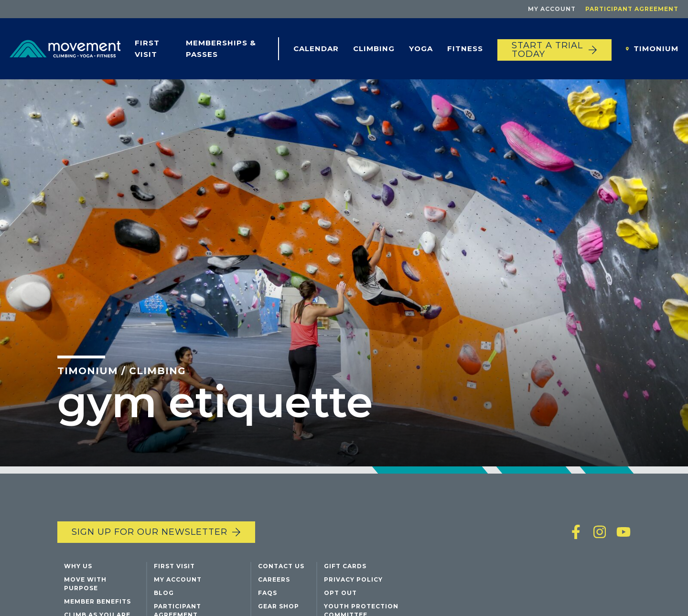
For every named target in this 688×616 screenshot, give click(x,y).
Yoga (421, 49)
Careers (274, 579)
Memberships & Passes (221, 49)
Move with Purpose (85, 584)
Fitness (465, 49)
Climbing (374, 49)
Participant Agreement (632, 9)
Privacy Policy (353, 579)
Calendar (316, 49)
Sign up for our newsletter (150, 532)
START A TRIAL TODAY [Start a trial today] (547, 50)
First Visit (147, 49)
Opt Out (340, 593)
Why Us (78, 566)
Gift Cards (345, 566)
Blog (164, 593)
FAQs (268, 593)
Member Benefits (97, 601)
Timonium (656, 49)
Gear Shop (279, 606)
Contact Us (281, 566)
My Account (552, 9)
